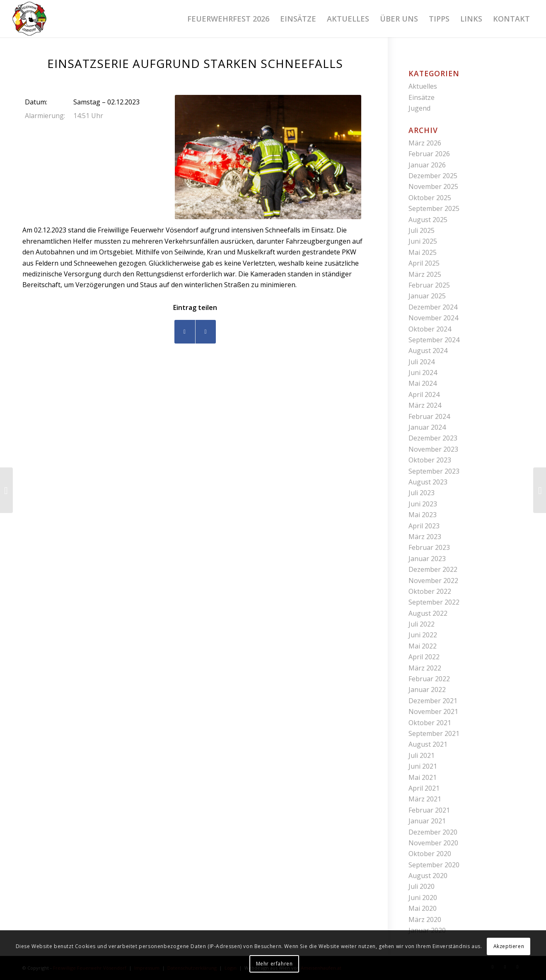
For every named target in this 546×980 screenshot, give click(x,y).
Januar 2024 (427, 427)
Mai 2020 (423, 908)
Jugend (419, 108)
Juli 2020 (422, 886)
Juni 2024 (423, 373)
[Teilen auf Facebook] (185, 332)
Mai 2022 (423, 646)
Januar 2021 (427, 821)
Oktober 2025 (430, 198)
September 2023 (434, 471)
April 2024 (424, 394)
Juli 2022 (422, 624)
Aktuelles (423, 86)
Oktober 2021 (430, 723)
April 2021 (424, 788)
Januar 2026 (427, 165)
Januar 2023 (427, 559)
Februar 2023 (429, 547)
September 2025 (434, 208)
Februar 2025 (429, 285)
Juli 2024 (422, 362)
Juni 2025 (423, 241)
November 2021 (433, 711)
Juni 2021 (423, 766)
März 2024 (425, 405)
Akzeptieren (509, 946)
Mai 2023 (423, 515)
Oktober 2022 (430, 591)
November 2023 (433, 449)
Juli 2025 (422, 230)
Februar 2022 (429, 679)
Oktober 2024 (430, 329)
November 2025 (433, 186)
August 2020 (428, 876)
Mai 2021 (423, 777)
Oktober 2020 (430, 854)
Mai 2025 (423, 252)
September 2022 (434, 602)
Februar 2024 (429, 416)
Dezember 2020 (433, 832)
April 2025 (424, 263)
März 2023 (425, 537)
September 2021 (434, 733)
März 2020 (425, 920)
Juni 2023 (423, 504)
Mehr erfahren (274, 964)
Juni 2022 (423, 635)
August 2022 (428, 613)
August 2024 (428, 351)
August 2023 (428, 482)
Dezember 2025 (433, 176)
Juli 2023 (422, 493)
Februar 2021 (429, 810)
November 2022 (433, 581)
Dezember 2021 (433, 701)
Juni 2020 (423, 898)
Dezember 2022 (433, 569)
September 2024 (434, 340)
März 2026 (425, 143)
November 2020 (433, 843)
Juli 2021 (422, 755)
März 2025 (425, 274)
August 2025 (428, 220)
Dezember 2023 (433, 438)
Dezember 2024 (433, 307)
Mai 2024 (423, 383)
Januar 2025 (427, 296)
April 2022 (424, 657)
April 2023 (424, 526)
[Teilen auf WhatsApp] (206, 332)
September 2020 (434, 865)
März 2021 (425, 799)
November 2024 (433, 318)
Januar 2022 (427, 690)
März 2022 (425, 668)
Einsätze (422, 97)
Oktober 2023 (430, 460)
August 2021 (428, 744)
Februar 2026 (429, 154)
